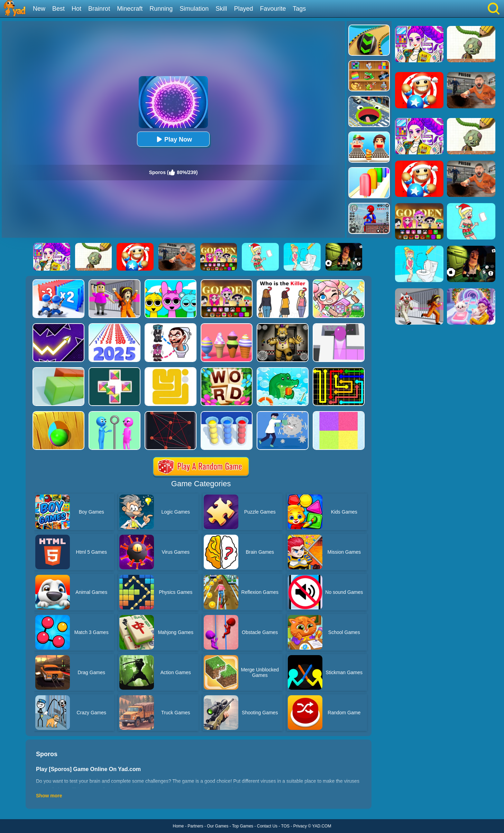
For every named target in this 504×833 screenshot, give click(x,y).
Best (58, 9)
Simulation (194, 9)
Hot (76, 9)
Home (178, 826)
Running (161, 9)
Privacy (300, 826)
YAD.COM (322, 826)
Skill (221, 9)
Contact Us (267, 826)
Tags (299, 9)
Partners (195, 826)
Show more (49, 796)
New (39, 9)
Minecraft (130, 9)
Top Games (243, 826)
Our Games (218, 826)
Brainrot (99, 9)
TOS (285, 826)
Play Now (173, 139)
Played (243, 9)
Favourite (273, 9)
